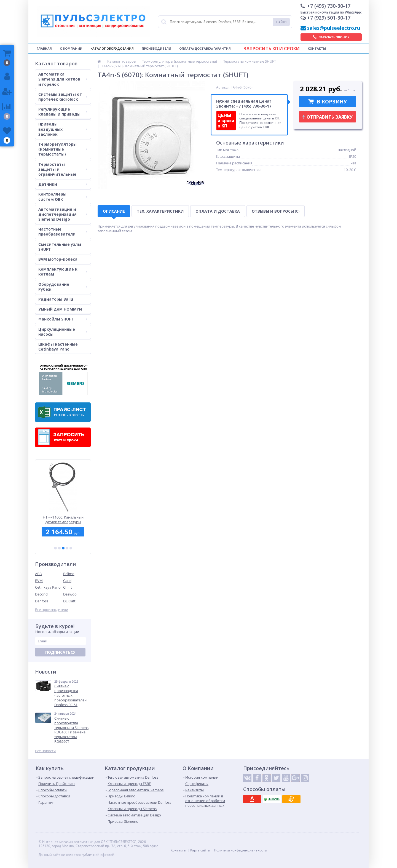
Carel (67, 581)
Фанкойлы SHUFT (63, 319)
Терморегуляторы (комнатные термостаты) (63, 149)
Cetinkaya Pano (48, 587)
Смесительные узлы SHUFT (60, 247)
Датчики (63, 184)
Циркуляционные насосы (63, 332)
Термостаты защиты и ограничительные (63, 169)
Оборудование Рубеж (63, 287)
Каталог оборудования (112, 48)
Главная (44, 48)
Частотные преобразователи (63, 232)
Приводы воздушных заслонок (63, 129)
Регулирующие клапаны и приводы (63, 112)
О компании (71, 48)
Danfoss (42, 601)
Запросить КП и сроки (272, 49)
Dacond (41, 594)
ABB (38, 574)
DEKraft (69, 601)
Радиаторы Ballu (56, 299)
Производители (156, 48)
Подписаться (60, 652)
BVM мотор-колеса (58, 259)
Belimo (69, 574)
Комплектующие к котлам (63, 272)
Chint (68, 587)
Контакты (317, 48)
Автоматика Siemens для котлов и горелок (63, 79)
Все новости (45, 751)
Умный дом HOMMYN (60, 309)
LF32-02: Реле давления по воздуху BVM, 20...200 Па (63, 520)
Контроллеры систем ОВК (63, 197)
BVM (39, 581)
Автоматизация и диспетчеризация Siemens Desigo (63, 214)
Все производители (52, 610)
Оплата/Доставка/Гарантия (205, 48)
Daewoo (70, 594)
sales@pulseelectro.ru (334, 28)
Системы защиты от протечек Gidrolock (63, 97)
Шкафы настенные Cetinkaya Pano (58, 347)
